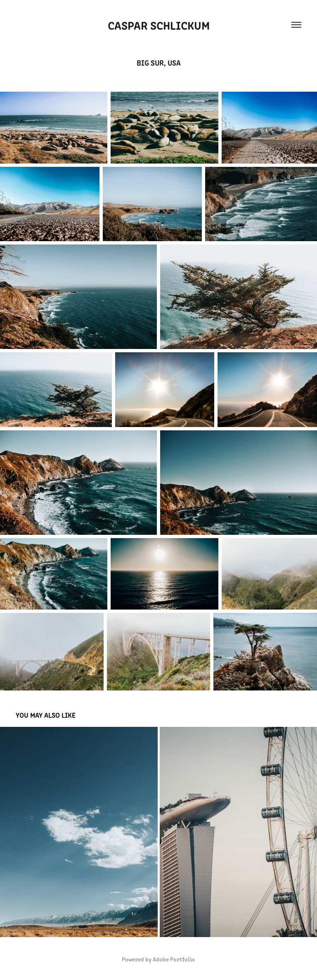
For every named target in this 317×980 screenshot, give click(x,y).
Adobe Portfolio (174, 959)
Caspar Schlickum (159, 25)
